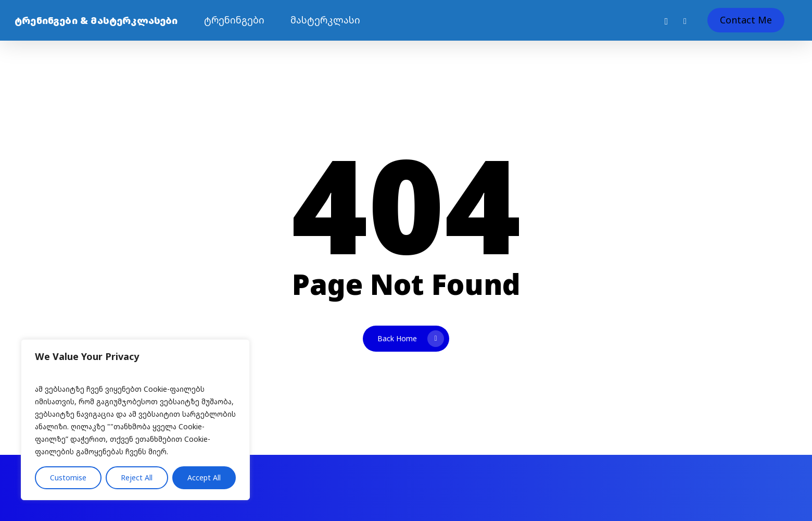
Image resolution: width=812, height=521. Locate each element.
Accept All (204, 477)
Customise (68, 477)
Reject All (137, 477)
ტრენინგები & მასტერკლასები (96, 20)
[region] (135, 420)
